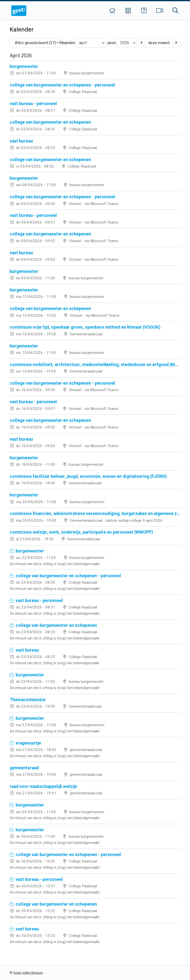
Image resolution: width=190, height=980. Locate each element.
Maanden (67, 43)
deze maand (159, 43)
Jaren (111, 43)
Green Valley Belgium (28, 973)
